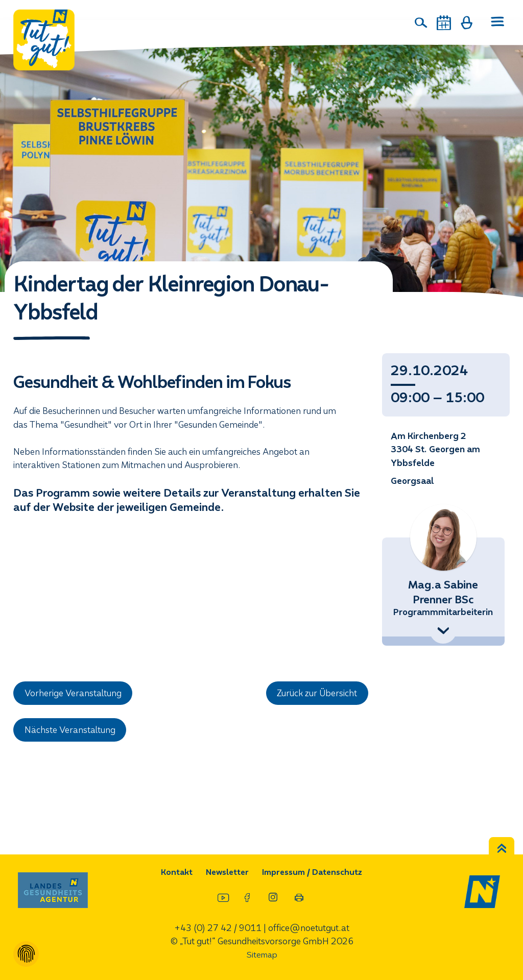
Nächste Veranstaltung (70, 731)
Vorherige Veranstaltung (74, 693)
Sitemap (261, 955)
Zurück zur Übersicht (317, 693)
